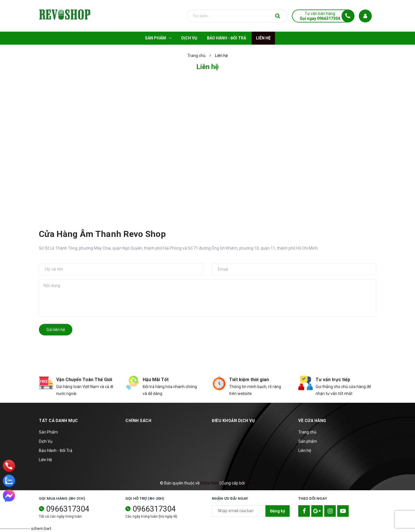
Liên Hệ (45, 460)
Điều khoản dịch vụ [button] (233, 421)
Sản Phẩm (48, 432)
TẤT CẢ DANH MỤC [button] (59, 421)
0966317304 (68, 509)
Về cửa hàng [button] (312, 421)
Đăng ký (278, 511)
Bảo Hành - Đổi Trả (56, 451)
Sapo (250, 483)
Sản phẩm (308, 441)
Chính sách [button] (138, 421)
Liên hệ (305, 451)
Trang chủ (307, 432)
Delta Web (210, 483)
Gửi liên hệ (56, 330)
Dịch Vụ (46, 441)
